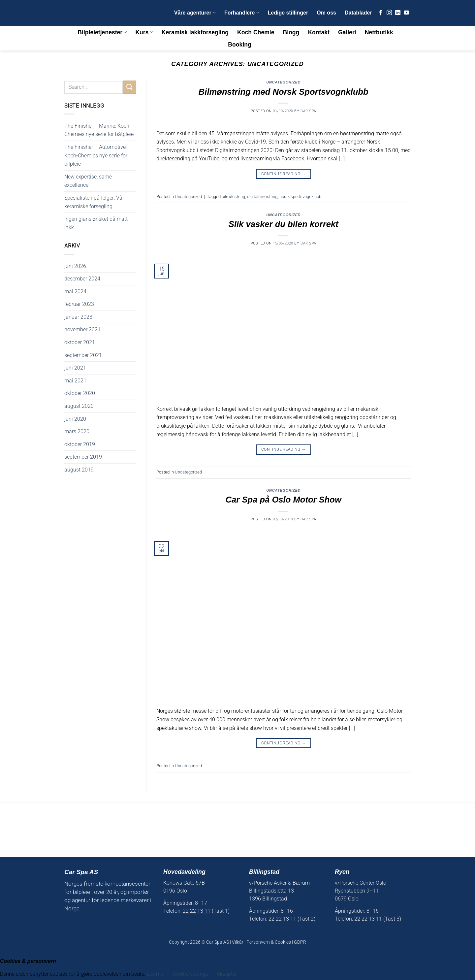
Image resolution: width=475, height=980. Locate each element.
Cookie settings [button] (191, 974)
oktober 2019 (80, 444)
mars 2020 (77, 431)
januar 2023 (78, 317)
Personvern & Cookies (269, 942)
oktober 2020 (80, 393)
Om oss (326, 13)
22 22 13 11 (197, 911)
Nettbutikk (379, 32)
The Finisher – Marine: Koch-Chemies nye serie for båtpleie (99, 130)
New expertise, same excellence (88, 181)
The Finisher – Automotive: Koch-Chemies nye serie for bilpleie (96, 155)
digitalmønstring (262, 196)
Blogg (291, 32)
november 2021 (82, 329)
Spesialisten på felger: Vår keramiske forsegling (94, 202)
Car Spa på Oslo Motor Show (284, 500)
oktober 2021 (80, 342)
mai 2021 (75, 381)
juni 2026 (75, 266)
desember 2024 (82, 279)
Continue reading (284, 174)
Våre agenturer (195, 13)
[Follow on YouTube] (406, 13)
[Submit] (129, 87)
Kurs (144, 32)
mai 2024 (75, 292)
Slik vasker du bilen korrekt (284, 224)
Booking (239, 45)
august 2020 (79, 406)
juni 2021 (75, 368)
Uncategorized (283, 82)
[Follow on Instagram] (389, 13)
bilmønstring (233, 196)
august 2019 (79, 470)
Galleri (347, 32)
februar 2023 (79, 304)
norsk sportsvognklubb (300, 196)
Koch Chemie (256, 32)
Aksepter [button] (227, 974)
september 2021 (83, 355)
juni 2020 (75, 419)
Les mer (157, 974)
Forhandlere (242, 13)
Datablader (358, 13)
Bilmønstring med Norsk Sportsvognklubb (284, 92)
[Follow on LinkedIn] (398, 13)
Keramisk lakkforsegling (195, 32)
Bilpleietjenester (102, 32)
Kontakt (319, 32)
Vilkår (238, 942)
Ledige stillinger (288, 13)
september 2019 (83, 457)
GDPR (300, 942)
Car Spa (308, 111)
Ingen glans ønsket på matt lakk (96, 223)
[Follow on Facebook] (381, 13)
